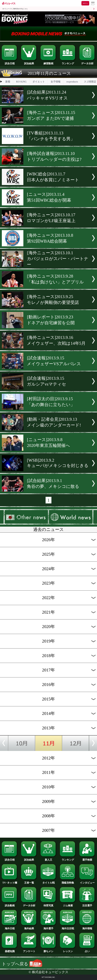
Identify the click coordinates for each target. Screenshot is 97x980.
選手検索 (87, 858)
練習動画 (49, 62)
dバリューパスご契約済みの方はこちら (15, 9)
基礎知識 (10, 950)
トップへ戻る (22, 964)
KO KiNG (21, 82)
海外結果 (29, 927)
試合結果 (29, 62)
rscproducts (72, 82)
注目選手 (87, 904)
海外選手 (49, 927)
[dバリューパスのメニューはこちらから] (93, 4)
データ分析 (87, 62)
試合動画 (10, 904)
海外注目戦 (68, 927)
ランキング (68, 62)
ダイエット (39, 82)
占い (87, 950)
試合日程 (10, 62)
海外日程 (10, 927)
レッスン (68, 950)
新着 (8, 82)
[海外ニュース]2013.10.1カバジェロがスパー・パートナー (58, 259)
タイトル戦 (49, 881)
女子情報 (56, 82)
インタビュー (87, 881)
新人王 (49, 858)
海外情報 (87, 927)
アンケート (29, 950)
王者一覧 (29, 881)
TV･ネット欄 (10, 881)
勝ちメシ (49, 950)
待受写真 (49, 904)
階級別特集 (68, 881)
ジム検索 (68, 904)
